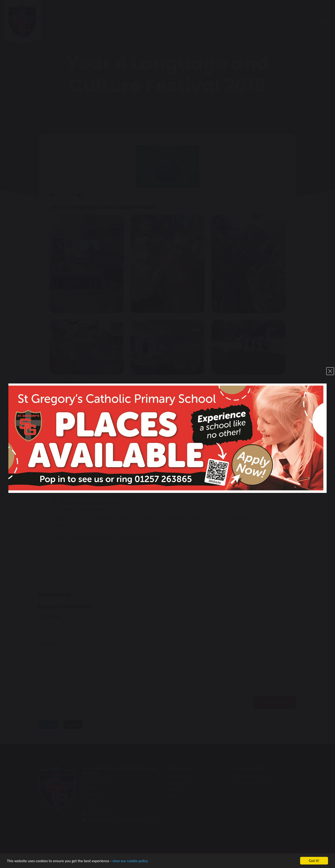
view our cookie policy (130, 861)
